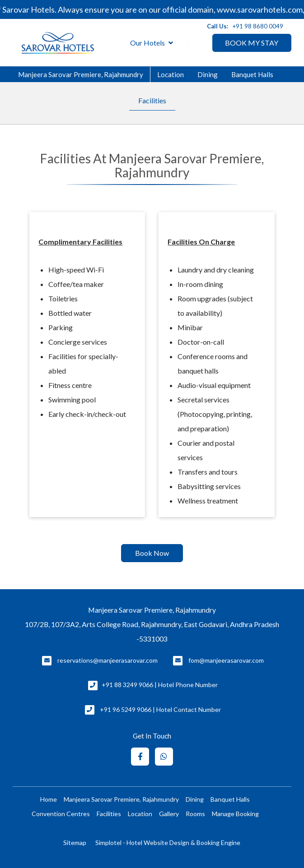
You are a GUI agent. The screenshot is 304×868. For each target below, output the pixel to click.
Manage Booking (235, 814)
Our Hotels (152, 43)
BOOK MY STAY (252, 43)
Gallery (169, 814)
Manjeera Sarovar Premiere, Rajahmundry (81, 74)
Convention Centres (61, 814)
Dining (208, 74)
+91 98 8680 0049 (258, 26)
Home (49, 799)
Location (171, 74)
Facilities (152, 100)
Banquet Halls (252, 74)
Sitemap (75, 843)
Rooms (195, 814)
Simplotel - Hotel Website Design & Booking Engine (168, 843)
